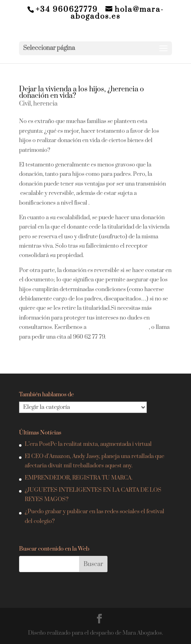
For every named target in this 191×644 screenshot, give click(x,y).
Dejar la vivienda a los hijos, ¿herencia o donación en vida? (82, 93)
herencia (45, 104)
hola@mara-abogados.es (118, 327)
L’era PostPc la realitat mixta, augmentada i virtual (88, 444)
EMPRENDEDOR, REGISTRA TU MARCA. (79, 478)
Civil (25, 104)
